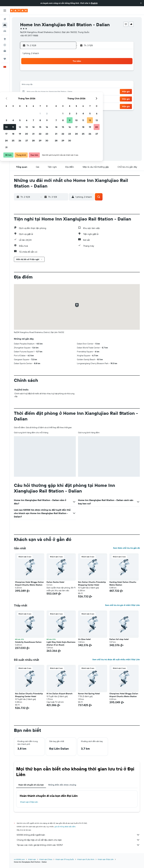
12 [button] (40, 85)
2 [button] (67, 72)
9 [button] (67, 78)
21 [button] (54, 92)
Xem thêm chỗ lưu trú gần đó (126, 548)
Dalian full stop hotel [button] (119, 639)
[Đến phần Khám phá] (5, 39)
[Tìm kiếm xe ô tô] (5, 31)
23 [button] (67, 92)
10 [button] (27, 85)
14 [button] (54, 85)
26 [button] (40, 99)
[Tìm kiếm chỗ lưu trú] (5, 25)
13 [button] (47, 85)
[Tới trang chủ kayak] (19, 11)
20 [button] (47, 92)
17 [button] (27, 92)
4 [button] (34, 78)
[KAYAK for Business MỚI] (5, 51)
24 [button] (27, 99)
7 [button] (54, 78)
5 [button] (40, 78)
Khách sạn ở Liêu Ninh (86, 859)
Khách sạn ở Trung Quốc (65, 859)
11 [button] (34, 85)
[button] (141, 3)
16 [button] (67, 85)
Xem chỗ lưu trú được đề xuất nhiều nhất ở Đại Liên (116, 659)
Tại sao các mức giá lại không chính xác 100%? (78, 845)
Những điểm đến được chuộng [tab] (62, 785)
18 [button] (34, 92)
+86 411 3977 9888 (29, 35)
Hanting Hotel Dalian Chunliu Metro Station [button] (123, 583)
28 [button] (54, 99)
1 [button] (61, 72)
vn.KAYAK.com (19, 859)
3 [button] (27, 78)
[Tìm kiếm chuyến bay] (5, 19)
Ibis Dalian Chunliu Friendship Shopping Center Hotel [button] (92, 583)
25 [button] (34, 99)
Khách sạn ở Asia (46, 859)
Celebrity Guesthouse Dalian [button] (28, 642)
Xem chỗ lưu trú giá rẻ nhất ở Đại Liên (122, 605)
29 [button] (61, 99)
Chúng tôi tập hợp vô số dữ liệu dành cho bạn (78, 840)
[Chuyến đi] (5, 59)
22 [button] (61, 92)
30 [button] (67, 99)
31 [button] (27, 105)
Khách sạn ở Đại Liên (29, 802)
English (94, 3)
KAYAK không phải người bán (78, 835)
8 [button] (61, 78)
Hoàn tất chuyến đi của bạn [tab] (31, 785)
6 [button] (47, 78)
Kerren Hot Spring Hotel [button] (89, 694)
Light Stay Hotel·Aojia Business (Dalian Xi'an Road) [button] (61, 643)
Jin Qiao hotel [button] (84, 639)
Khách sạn (32, 859)
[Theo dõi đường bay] (5, 45)
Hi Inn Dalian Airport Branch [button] (59, 694)
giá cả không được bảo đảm (65, 827)
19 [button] (40, 92)
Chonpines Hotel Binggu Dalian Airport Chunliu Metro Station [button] (29, 583)
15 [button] (61, 85)
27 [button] (47, 99)
